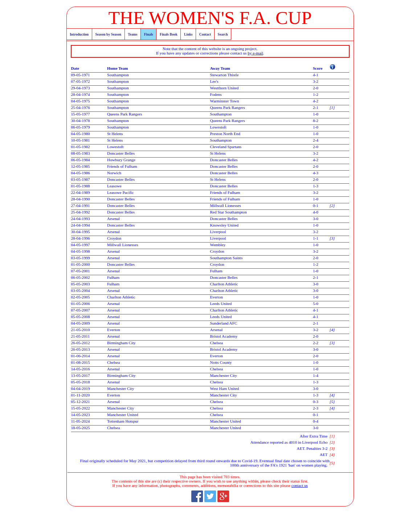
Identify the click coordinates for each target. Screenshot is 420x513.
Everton (216, 297)
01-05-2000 (81, 264)
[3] (332, 238)
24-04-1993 (81, 219)
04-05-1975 (81, 101)
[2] (332, 205)
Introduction (79, 34)
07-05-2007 (81, 310)
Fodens (216, 94)
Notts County (221, 362)
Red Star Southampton (228, 212)
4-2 (316, 101)
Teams (132, 34)
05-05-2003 (81, 284)
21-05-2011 (81, 336)
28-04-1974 (81, 94)
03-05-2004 (81, 290)
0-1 (316, 205)
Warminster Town (224, 101)
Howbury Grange (121, 160)
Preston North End (225, 134)
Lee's (214, 81)
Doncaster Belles (121, 153)
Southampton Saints (226, 258)
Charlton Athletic (224, 284)
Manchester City (223, 375)
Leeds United (221, 304)
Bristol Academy (224, 336)
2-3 (316, 408)
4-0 (316, 212)
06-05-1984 (81, 160)
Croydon (114, 238)
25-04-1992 (81, 212)
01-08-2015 (81, 362)
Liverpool (218, 232)
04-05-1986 (81, 173)
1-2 (316, 94)
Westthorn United (224, 88)
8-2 (316, 121)
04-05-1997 (81, 245)
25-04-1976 (81, 107)
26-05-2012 (81, 343)
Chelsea (216, 343)
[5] (332, 402)
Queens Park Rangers (227, 107)
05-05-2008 (81, 317)
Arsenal (113, 219)
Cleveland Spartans (226, 147)
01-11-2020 (81, 395)
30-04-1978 (81, 121)
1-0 (316, 114)
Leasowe (114, 186)
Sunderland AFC (223, 323)
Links (188, 34)
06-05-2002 (81, 277)
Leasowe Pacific (121, 192)
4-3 (316, 173)
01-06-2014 (81, 356)
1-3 (316, 186)
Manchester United (123, 415)
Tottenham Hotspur (123, 421)
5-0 (316, 304)
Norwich (114, 173)
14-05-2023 (81, 415)
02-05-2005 (81, 297)
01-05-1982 (81, 147)
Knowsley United (224, 225)
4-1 (316, 75)
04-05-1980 (81, 134)
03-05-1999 (81, 258)
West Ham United (224, 388)
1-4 (316, 375)
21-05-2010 (81, 330)
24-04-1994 (81, 225)
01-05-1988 (81, 186)
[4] (332, 330)
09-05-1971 (81, 75)
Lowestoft (218, 127)
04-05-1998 (81, 251)
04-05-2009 (81, 323)
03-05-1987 (81, 179)
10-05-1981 (81, 140)
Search (223, 34)
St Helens (115, 134)
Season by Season (108, 34)
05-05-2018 (81, 382)
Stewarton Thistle (224, 75)
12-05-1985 (81, 166)
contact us (300, 485)
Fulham (216, 271)
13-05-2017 (81, 375)
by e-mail (255, 53)
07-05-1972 (81, 81)
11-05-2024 (81, 421)
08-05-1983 (81, 153)
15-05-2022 (81, 408)
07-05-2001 (81, 271)
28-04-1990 (81, 199)
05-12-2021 (81, 402)
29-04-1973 (81, 88)
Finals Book (169, 34)
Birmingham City (121, 343)
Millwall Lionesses (225, 205)
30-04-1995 (81, 232)
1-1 (316, 238)
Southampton (118, 75)
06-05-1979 (81, 127)
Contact (205, 34)
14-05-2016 (81, 369)
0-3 (316, 402)
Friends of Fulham (122, 166)
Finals (149, 34)
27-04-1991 (81, 205)
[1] (332, 107)
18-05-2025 (81, 428)
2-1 (316, 107)
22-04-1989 (81, 192)
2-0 (316, 88)
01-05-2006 (81, 304)
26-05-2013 (81, 349)
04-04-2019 (81, 388)
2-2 (316, 343)
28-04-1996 (81, 238)
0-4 (316, 421)
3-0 (316, 219)
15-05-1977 (81, 114)
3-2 (316, 81)
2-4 (316, 140)
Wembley (218, 245)
